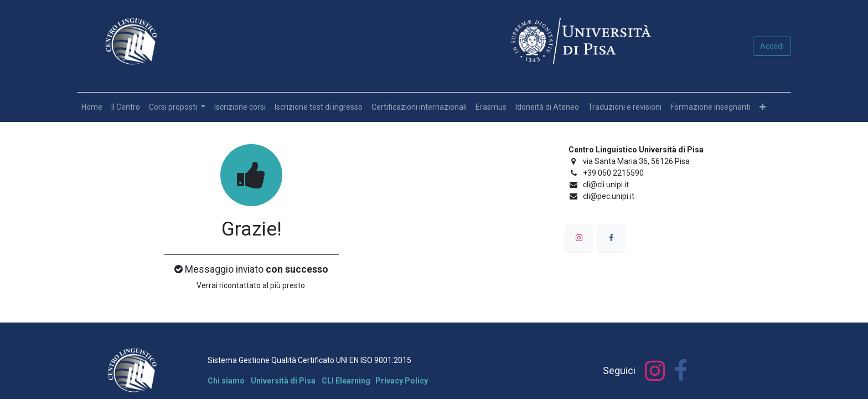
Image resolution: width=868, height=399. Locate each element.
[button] (763, 107)
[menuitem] (92, 107)
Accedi (772, 46)
